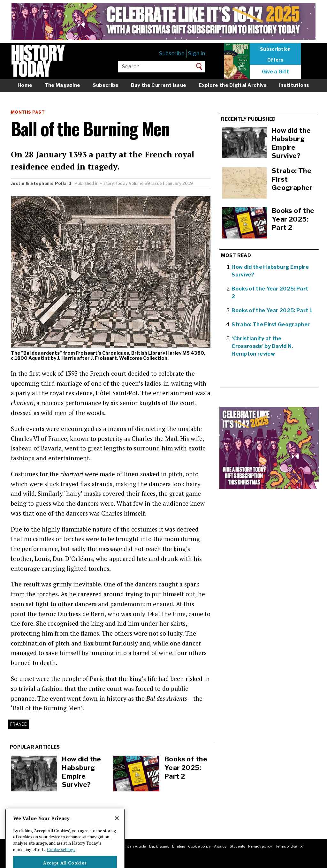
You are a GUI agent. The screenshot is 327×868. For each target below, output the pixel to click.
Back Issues (159, 846)
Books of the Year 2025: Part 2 (186, 767)
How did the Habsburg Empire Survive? (82, 772)
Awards (220, 846)
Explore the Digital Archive (233, 85)
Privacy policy (260, 846)
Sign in (197, 53)
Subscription (275, 49)
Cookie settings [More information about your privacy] (61, 860)
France (19, 724)
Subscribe (172, 53)
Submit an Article (131, 846)
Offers (275, 60)
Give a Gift (276, 72)
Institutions (294, 85)
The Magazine (63, 85)
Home (25, 85)
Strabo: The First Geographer (271, 325)
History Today (114, 183)
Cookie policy (199, 846)
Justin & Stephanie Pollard (41, 183)
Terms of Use (286, 846)
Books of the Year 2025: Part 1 (272, 310)
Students (237, 846)
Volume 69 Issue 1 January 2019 (161, 183)
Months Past (28, 112)
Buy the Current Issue (159, 85)
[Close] (117, 828)
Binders (179, 846)
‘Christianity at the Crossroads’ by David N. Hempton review (262, 346)
